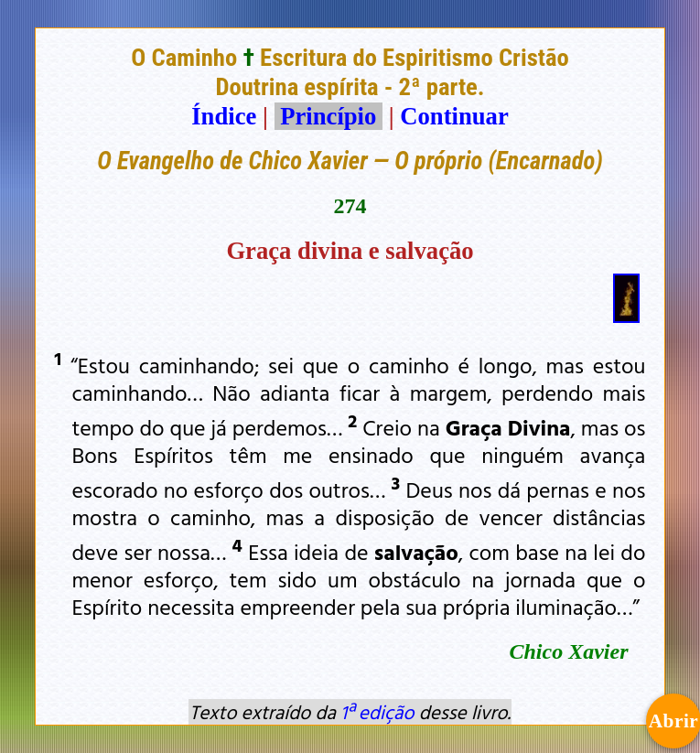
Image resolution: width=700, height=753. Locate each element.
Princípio (328, 116)
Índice (224, 116)
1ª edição (377, 712)
